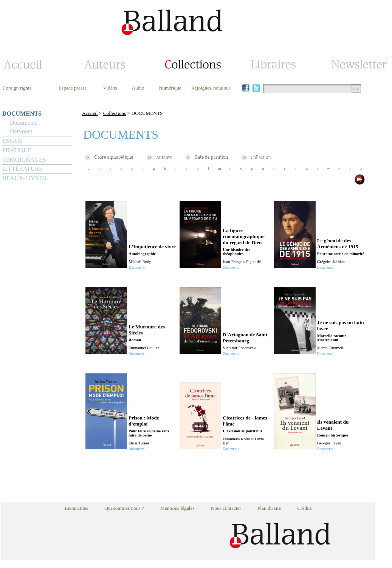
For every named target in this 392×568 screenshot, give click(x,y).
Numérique (170, 88)
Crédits (304, 508)
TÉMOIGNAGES (24, 160)
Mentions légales (177, 508)
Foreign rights (17, 88)
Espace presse (73, 88)
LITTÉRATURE (22, 169)
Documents (24, 123)
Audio (138, 88)
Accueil (90, 113)
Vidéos (110, 88)
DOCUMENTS (22, 114)
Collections (115, 113)
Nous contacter (226, 508)
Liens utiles (76, 508)
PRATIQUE (17, 150)
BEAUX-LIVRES (24, 178)
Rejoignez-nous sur (211, 88)
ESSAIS (12, 141)
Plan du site (269, 508)
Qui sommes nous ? (124, 508)
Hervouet (21, 131)
